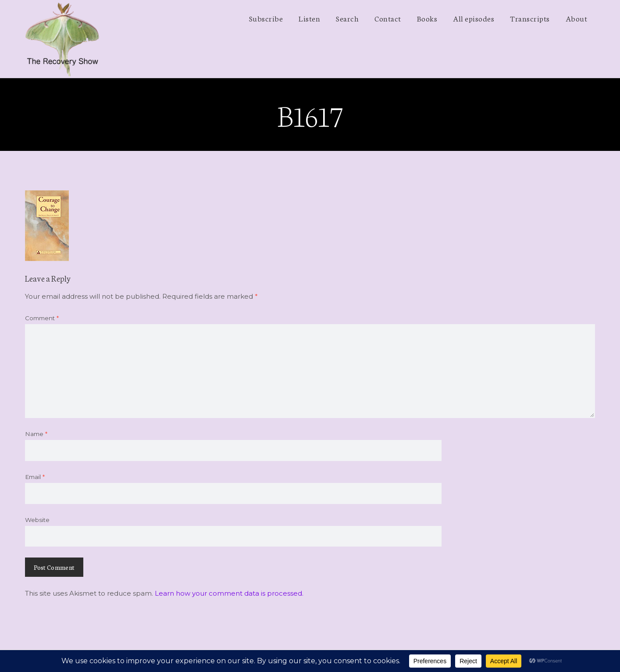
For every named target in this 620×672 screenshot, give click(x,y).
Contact (388, 18)
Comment (42, 318)
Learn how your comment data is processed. (229, 593)
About (577, 18)
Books (427, 18)
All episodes (474, 18)
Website (37, 520)
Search (347, 18)
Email (35, 477)
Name (36, 434)
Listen (309, 18)
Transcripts (530, 18)
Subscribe (266, 18)
